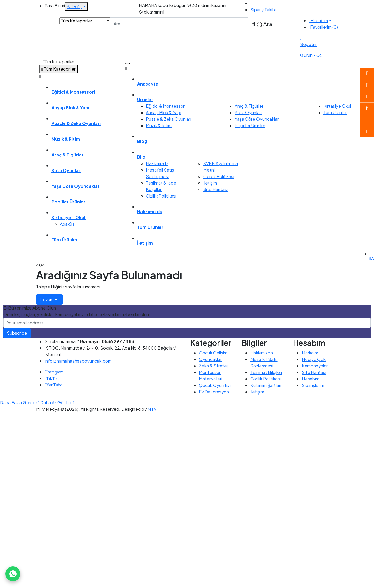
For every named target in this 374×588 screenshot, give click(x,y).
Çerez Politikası (219, 176)
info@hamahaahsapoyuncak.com (78, 361)
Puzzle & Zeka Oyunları (168, 119)
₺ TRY (75, 6)
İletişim (210, 183)
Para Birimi (55, 6)
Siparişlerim (313, 385)
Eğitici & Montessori (166, 106)
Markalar (310, 353)
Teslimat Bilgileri (266, 372)
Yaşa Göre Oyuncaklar (257, 119)
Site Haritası (215, 189)
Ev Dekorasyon (214, 392)
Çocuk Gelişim (213, 353)
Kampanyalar (315, 366)
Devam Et (49, 299)
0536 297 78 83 (266, 3)
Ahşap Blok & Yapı (163, 112)
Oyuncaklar (210, 359)
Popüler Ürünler (250, 125)
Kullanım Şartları (266, 385)
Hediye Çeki (314, 359)
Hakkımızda (157, 163)
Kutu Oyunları (248, 112)
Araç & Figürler (249, 106)
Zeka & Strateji (214, 366)
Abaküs (67, 224)
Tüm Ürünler (335, 112)
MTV (152, 409)
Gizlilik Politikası (161, 196)
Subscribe (17, 333)
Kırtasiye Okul (337, 106)
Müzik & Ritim (159, 125)
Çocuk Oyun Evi (215, 385)
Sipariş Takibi (263, 10)
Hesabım (311, 379)
